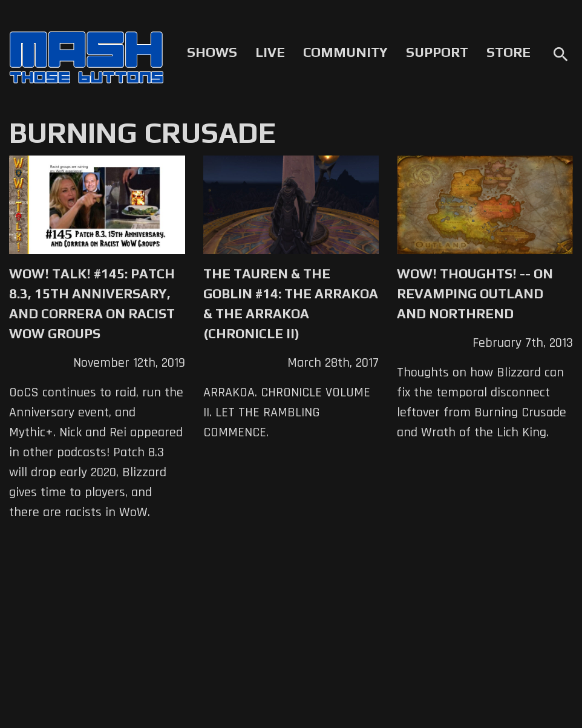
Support (437, 52)
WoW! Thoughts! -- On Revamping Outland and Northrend (475, 293)
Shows (212, 52)
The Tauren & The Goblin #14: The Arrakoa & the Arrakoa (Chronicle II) (291, 303)
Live (270, 52)
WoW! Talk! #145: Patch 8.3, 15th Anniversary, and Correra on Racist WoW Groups (92, 303)
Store (508, 52)
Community (345, 52)
